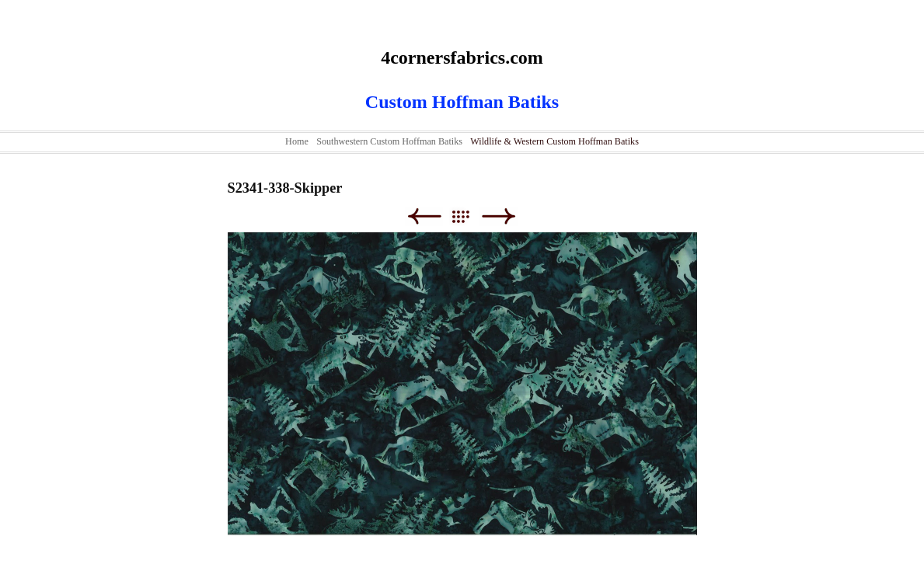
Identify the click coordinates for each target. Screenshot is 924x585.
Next (499, 216)
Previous (424, 216)
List (468, 216)
